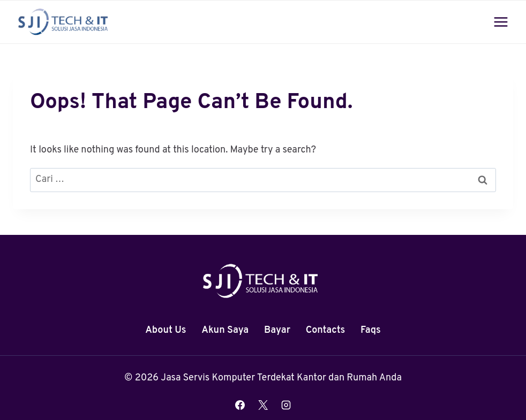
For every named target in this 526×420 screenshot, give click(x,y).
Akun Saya (225, 330)
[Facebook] (240, 405)
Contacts (326, 330)
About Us (166, 330)
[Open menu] (501, 22)
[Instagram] (286, 405)
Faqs (371, 330)
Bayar (277, 330)
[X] (263, 405)
